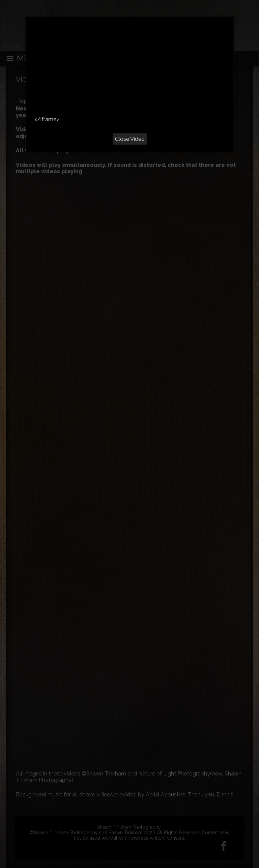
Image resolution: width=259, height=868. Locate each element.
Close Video (130, 139)
